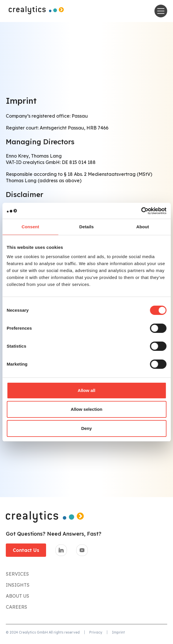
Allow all (86, 390)
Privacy (96, 632)
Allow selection (86, 409)
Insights (18, 585)
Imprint (118, 632)
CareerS (17, 607)
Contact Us (26, 550)
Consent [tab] (30, 227)
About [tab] (143, 227)
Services (17, 574)
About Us (18, 596)
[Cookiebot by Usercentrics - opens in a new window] (141, 211)
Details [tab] (87, 227)
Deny (86, 428)
